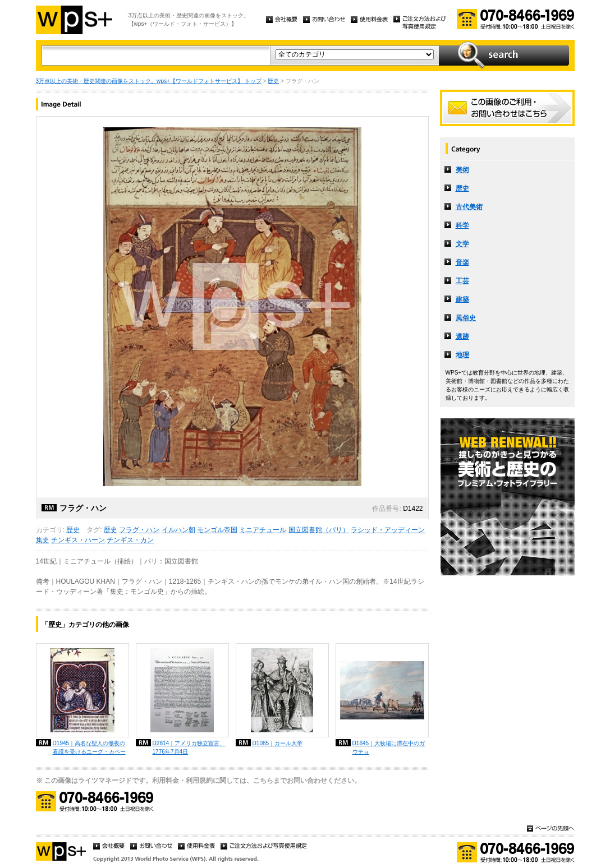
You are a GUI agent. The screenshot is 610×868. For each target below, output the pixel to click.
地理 (462, 355)
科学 (462, 225)
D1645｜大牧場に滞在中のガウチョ (389, 747)
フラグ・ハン (139, 530)
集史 (43, 540)
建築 (462, 299)
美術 (462, 170)
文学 (462, 244)
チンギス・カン (130, 540)
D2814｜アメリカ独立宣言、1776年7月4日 (189, 747)
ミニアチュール (263, 530)
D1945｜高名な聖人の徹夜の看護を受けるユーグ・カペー (89, 747)
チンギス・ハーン (78, 540)
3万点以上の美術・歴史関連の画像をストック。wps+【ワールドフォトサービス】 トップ (149, 81)
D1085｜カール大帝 (278, 743)
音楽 (462, 262)
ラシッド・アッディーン (388, 530)
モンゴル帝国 (217, 530)
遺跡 (462, 336)
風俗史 (466, 318)
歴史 (273, 81)
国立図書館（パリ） (319, 530)
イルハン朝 (178, 530)
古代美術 (469, 207)
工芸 (462, 281)
